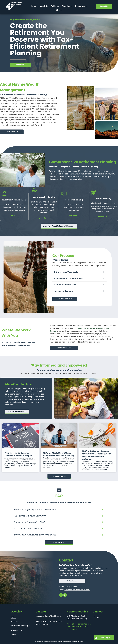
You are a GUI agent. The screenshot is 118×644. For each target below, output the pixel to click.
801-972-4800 (71, 587)
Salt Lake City (83, 328)
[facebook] (61, 595)
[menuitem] (34, 6)
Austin (93, 328)
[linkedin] (65, 595)
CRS (82, 641)
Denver (53, 331)
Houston (100, 328)
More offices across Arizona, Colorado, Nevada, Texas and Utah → (79, 627)
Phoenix (108, 328)
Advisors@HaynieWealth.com (77, 590)
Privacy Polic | (76, 641)
